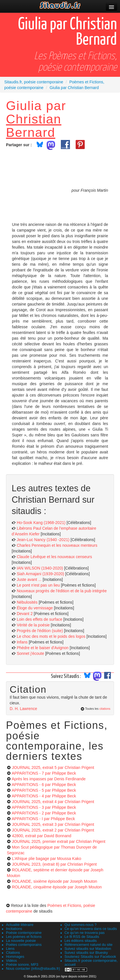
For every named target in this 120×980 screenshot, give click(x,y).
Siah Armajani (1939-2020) (41, 574)
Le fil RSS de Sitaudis (82, 937)
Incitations (14, 929)
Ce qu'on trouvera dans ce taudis (91, 929)
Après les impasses (49, 779)
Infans (22, 642)
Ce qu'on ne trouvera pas (85, 933)
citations (105, 709)
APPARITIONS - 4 (44, 796)
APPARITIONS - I (43, 819)
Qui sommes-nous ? (81, 925)
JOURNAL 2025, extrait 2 (53, 830)
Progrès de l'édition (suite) (40, 631)
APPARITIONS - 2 (44, 813)
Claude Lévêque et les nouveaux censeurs (54, 557)
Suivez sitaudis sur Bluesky (86, 953)
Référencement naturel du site (89, 945)
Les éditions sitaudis (81, 941)
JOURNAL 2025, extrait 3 (53, 824)
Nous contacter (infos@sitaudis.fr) (33, 969)
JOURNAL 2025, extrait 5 (53, 768)
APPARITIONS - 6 (44, 785)
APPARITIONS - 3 (44, 807)
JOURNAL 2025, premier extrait (59, 841)
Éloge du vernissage (35, 608)
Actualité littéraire (20, 925)
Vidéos (11, 961)
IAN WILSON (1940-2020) (40, 568)
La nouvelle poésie (21, 941)
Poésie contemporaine (24, 933)
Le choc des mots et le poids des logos (51, 636)
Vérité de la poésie (33, 625)
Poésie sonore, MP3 (22, 965)
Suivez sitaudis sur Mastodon (88, 949)
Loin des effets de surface (40, 619)
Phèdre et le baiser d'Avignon (43, 648)
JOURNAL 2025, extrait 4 (53, 802)
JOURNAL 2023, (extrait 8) (54, 864)
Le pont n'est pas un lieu (38, 585)
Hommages (15, 957)
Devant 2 (25, 614)
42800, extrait (42, 836)
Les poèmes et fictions (24, 937)
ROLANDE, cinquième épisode (57, 887)
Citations (13, 953)
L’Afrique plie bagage (47, 859)
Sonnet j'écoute (30, 653)
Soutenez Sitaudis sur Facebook (90, 957)
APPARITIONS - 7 (44, 773)
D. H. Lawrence (23, 709)
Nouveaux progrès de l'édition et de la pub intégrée (62, 591)
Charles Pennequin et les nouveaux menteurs (57, 545)
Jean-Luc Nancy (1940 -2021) (43, 540)
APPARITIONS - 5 (44, 790)
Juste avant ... (29, 579)
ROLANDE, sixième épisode (55, 881)
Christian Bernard (34, 126)
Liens (10, 949)
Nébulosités (27, 602)
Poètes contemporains (24, 945)
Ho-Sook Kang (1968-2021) (41, 523)
